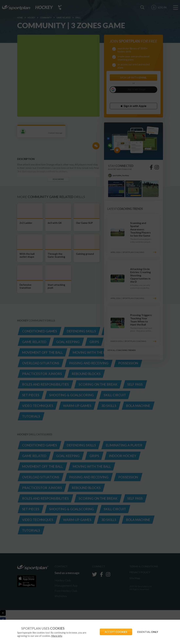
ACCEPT (116, 632)
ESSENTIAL (148, 632)
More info (57, 636)
